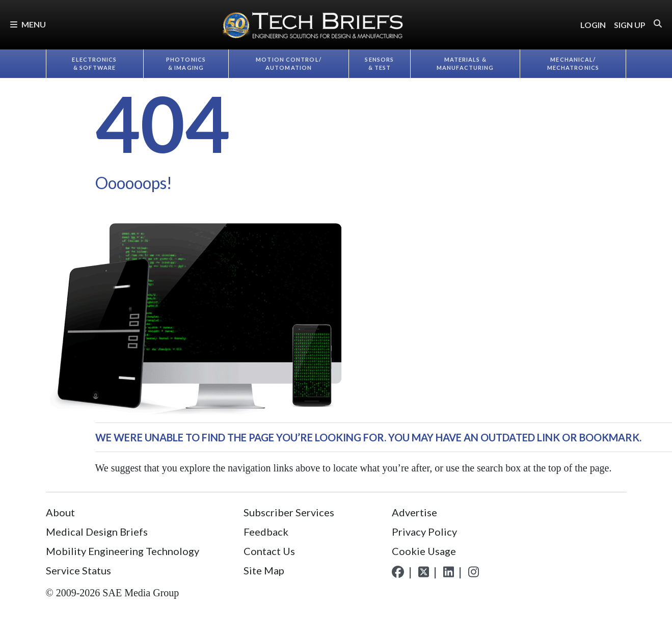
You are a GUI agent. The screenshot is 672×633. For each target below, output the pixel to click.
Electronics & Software (94, 64)
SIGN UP (630, 25)
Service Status (78, 570)
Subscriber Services (289, 512)
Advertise (414, 512)
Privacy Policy (424, 532)
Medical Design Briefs (97, 532)
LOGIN (593, 25)
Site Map (264, 570)
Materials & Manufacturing (465, 64)
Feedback (266, 532)
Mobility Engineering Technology (123, 551)
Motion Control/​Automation (289, 64)
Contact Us (269, 551)
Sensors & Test (379, 64)
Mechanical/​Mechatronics (573, 64)
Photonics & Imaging (186, 64)
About (60, 512)
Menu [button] (28, 24)
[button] (658, 24)
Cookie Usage (424, 551)
